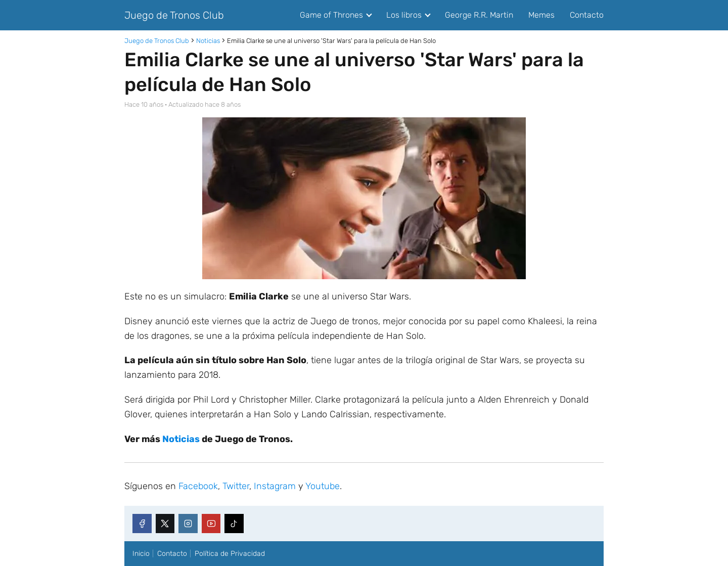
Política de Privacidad (230, 554)
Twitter (236, 486)
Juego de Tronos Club (174, 15)
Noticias (181, 439)
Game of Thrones (331, 15)
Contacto (587, 15)
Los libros (404, 15)
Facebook (198, 486)
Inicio (141, 554)
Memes (541, 15)
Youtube (323, 486)
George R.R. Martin (479, 15)
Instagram (275, 486)
